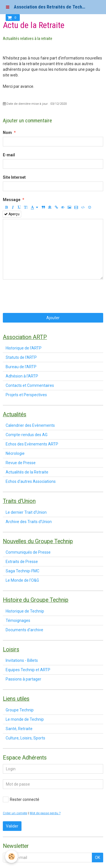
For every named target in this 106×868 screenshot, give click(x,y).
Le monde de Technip (25, 719)
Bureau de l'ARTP (21, 367)
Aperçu (12, 214)
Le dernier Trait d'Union (26, 512)
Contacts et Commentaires (30, 385)
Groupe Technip (20, 710)
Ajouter (53, 318)
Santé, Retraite (19, 729)
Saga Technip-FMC (22, 571)
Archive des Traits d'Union (29, 522)
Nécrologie (15, 453)
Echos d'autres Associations (31, 481)
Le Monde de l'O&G (22, 580)
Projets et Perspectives (26, 395)
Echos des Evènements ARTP (32, 444)
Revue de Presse (21, 463)
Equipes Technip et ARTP (28, 670)
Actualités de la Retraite (27, 472)
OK (98, 858)
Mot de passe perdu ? (45, 813)
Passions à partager (23, 679)
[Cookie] (11, 857)
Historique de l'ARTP (24, 348)
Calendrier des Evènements (30, 425)
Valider (12, 826)
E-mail (9, 155)
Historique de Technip (25, 611)
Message (12, 200)
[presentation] (46, 296)
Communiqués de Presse (28, 552)
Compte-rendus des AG (27, 435)
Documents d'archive (24, 630)
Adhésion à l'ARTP (22, 376)
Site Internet (14, 177)
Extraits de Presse (22, 562)
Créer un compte (15, 813)
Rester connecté (21, 799)
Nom (7, 133)
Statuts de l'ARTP (21, 357)
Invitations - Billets (22, 660)
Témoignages (18, 620)
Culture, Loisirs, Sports (25, 738)
